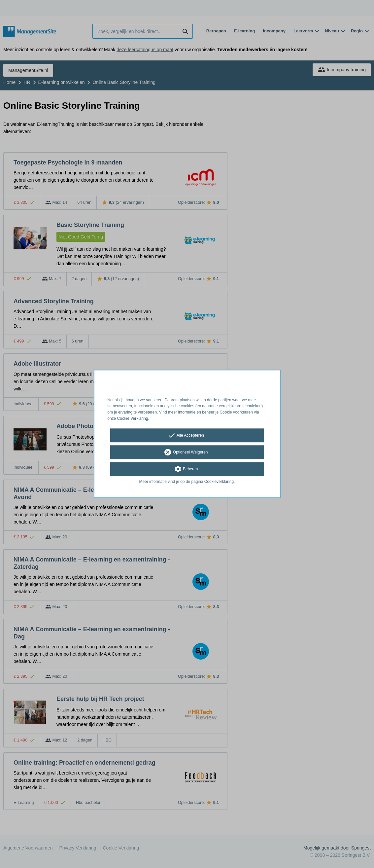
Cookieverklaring (219, 482)
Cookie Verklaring (133, 418)
